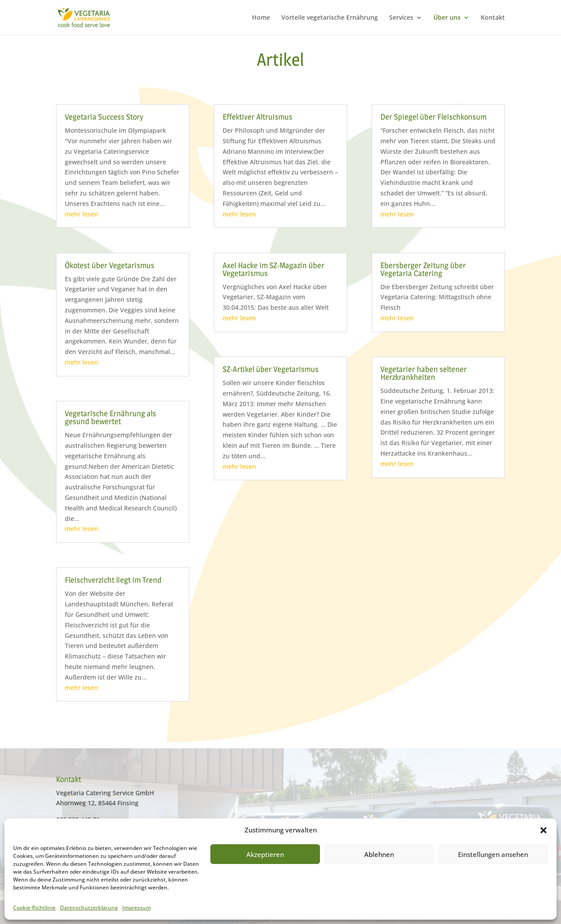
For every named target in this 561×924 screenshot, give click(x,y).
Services (401, 18)
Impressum (137, 908)
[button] (543, 830)
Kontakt (493, 18)
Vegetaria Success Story (104, 117)
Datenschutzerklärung (89, 908)
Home (261, 18)
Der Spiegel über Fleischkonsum (433, 117)
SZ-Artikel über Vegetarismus (271, 369)
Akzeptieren (265, 854)
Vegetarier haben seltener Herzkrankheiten (424, 373)
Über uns (447, 18)
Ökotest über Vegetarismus (110, 265)
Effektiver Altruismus (257, 117)
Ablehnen (379, 854)
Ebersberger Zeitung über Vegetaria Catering (423, 269)
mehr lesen (82, 214)
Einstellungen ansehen (493, 854)
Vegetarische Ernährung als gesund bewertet (110, 417)
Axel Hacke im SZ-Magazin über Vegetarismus (273, 269)
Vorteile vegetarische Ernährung (330, 18)
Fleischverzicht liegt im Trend (113, 580)
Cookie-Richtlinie (34, 908)
